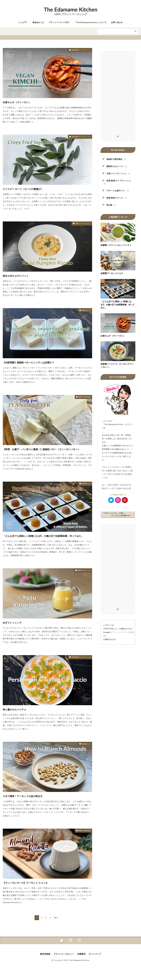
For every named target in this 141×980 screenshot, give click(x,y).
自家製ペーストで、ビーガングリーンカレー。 (117, 365)
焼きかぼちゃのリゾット (22, 275)
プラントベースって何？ (59, 22)
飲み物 (111, 205)
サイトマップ (96, 964)
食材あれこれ (38, 22)
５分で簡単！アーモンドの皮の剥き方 (31, 806)
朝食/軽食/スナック (117, 198)
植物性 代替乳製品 (83, 397)
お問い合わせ (117, 22)
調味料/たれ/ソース (82, 581)
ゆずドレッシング (17, 632)
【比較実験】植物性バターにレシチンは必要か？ (40, 362)
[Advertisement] (118, 92)
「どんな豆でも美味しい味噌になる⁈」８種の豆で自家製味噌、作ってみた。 (47, 543)
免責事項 (82, 964)
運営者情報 (44, 964)
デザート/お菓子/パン (118, 191)
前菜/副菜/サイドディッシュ (78, 50)
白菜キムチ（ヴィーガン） (23, 102)
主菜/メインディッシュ (81, 224)
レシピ (23, 22)
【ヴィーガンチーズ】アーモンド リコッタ (35, 892)
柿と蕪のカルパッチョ (20, 719)
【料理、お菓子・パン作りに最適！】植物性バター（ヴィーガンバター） (46, 451)
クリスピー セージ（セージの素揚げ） (32, 189)
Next (56, 927)
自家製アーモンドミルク (112, 273)
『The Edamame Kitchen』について (90, 22)
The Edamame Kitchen (79, 970)
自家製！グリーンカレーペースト (116, 245)
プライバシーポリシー (120, 632)
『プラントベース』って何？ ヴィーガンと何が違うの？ (117, 514)
